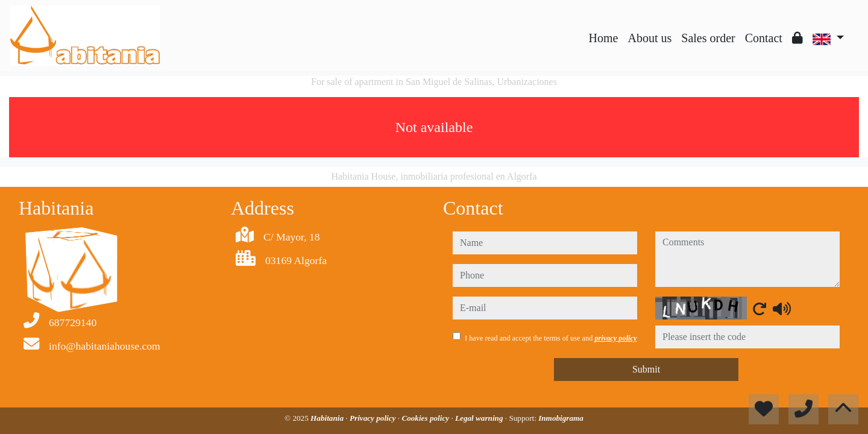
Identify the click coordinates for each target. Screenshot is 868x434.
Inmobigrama (561, 418)
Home (604, 38)
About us (649, 38)
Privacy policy (374, 418)
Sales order (708, 38)
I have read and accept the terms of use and (551, 338)
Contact (764, 38)
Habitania (328, 418)
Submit (646, 369)
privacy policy (615, 338)
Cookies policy (426, 418)
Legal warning (480, 418)
